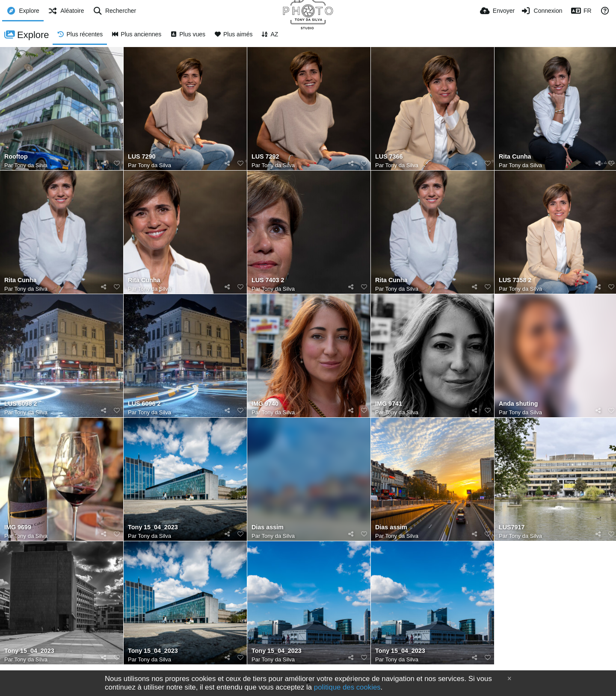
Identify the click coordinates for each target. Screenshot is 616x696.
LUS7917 (512, 527)
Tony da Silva (31, 165)
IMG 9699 (18, 527)
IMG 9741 (389, 404)
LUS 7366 (389, 157)
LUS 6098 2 (21, 404)
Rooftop (16, 157)
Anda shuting (518, 404)
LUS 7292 (265, 157)
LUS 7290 (142, 157)
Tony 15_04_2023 (153, 527)
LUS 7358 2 (515, 280)
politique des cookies (347, 687)
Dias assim (268, 527)
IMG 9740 (265, 404)
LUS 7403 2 (268, 280)
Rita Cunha (515, 157)
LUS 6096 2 (144, 404)
